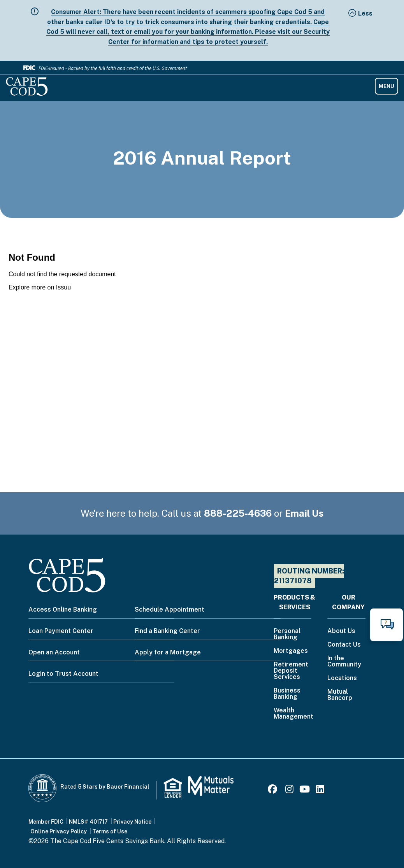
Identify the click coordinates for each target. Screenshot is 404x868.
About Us (341, 631)
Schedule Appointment (170, 609)
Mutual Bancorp (340, 695)
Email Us (304, 513)
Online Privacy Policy (59, 831)
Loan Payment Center (61, 631)
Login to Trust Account (63, 674)
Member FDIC (46, 822)
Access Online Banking (63, 609)
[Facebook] (274, 790)
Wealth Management (293, 714)
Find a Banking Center (167, 631)
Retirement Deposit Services (291, 671)
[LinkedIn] (320, 790)
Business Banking (287, 694)
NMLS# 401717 (88, 822)
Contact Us (344, 645)
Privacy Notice (132, 822)
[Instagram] (289, 790)
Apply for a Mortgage (168, 652)
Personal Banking (287, 634)
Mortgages (291, 651)
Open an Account (54, 652)
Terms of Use (110, 831)
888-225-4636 (238, 513)
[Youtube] (305, 790)
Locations (342, 678)
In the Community (344, 662)
